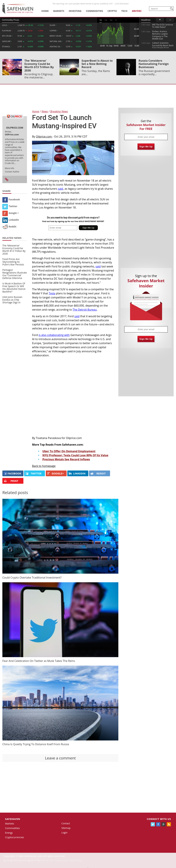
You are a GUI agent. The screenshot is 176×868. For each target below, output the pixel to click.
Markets (59, 11)
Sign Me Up (146, 147)
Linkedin (11, 220)
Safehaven (13, 819)
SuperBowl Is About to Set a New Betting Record (97, 64)
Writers (137, 11)
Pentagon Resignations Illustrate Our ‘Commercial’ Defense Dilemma (15, 274)
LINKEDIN (77, 473)
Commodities (95, 11)
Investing (75, 11)
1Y (116, 20)
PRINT (11, 481)
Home (45, 11)
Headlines (146, 20)
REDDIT (98, 473)
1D (101, 20)
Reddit (9, 227)
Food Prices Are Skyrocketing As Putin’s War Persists (13, 262)
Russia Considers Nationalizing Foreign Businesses (154, 64)
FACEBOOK (12, 473)
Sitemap (66, 828)
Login (64, 833)
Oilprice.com (44, 137)
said (61, 189)
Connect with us (159, 819)
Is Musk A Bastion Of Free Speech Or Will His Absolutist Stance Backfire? (14, 287)
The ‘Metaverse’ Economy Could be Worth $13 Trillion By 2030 (39, 65)
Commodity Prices (10, 20)
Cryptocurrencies (15, 837)
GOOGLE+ (55, 473)
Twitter (10, 206)
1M (106, 20)
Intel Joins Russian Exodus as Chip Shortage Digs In (12, 300)
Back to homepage (44, 466)
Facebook (11, 199)
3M (111, 20)
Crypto (112, 11)
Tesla (52, 293)
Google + (11, 213)
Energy (9, 833)
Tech (124, 11)
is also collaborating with (54, 335)
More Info (10, 168)
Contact (66, 823)
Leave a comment (60, 758)
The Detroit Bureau (85, 310)
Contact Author (12, 172)
